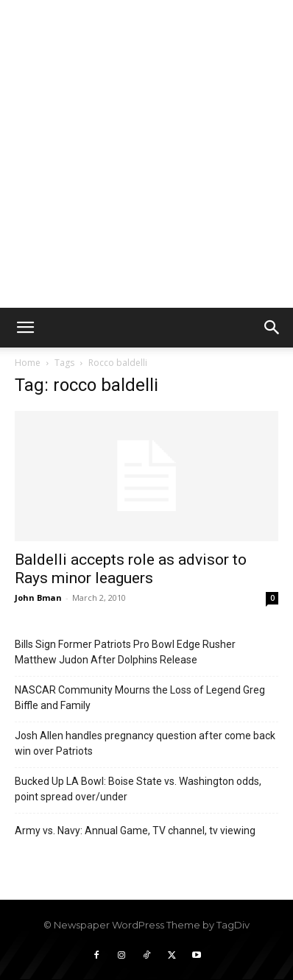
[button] (25, 328)
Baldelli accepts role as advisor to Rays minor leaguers (131, 569)
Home (28, 363)
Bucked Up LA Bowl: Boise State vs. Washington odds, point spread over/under (138, 789)
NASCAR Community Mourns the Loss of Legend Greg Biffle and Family (140, 698)
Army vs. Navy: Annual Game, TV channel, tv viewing (135, 831)
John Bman (38, 597)
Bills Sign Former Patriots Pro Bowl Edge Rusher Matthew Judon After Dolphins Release (125, 652)
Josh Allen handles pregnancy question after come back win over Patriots (145, 743)
